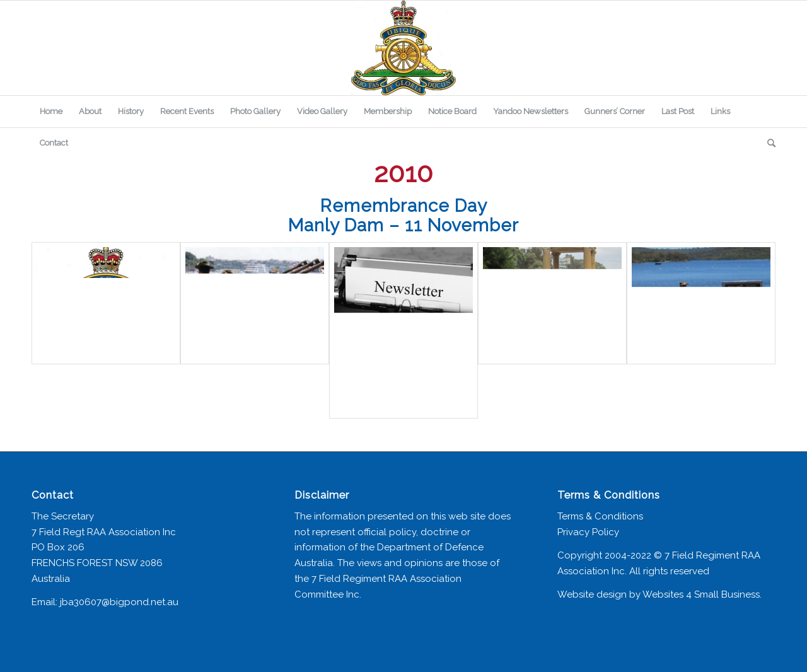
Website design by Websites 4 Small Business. (659, 594)
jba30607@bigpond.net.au (119, 602)
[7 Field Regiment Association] (403, 48)
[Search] (767, 143)
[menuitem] (51, 112)
